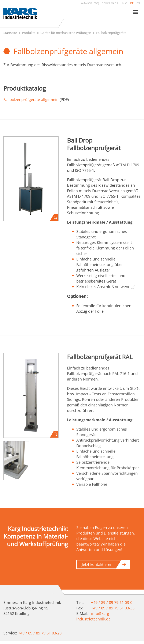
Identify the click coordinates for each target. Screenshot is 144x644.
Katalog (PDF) (90, 3)
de (132, 3)
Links (124, 3)
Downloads (110, 3)
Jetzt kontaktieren (97, 566)
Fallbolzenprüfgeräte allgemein (31, 99)
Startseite (10, 33)
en (138, 3)
